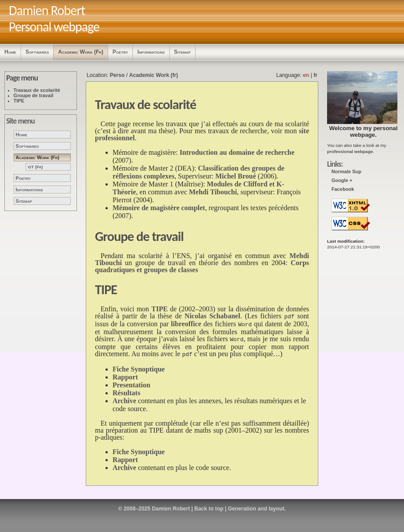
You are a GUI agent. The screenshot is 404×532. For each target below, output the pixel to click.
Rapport (125, 373)
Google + (342, 180)
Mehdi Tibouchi (213, 192)
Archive (124, 397)
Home (10, 52)
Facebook (343, 189)
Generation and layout (256, 505)
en (306, 75)
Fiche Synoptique (139, 366)
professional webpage (350, 151)
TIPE (19, 101)
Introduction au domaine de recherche (237, 152)
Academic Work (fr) (81, 52)
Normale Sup (346, 171)
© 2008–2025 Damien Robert (154, 505)
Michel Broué (236, 176)
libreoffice (186, 323)
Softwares (37, 52)
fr (315, 75)
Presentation (131, 381)
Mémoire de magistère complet (159, 208)
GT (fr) (35, 167)
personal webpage (374, 131)
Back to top (209, 505)
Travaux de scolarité (37, 90)
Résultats (126, 389)
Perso (117, 75)
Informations (151, 52)
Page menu (22, 78)
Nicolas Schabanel (213, 316)
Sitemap (182, 52)
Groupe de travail (34, 95)
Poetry (120, 52)
